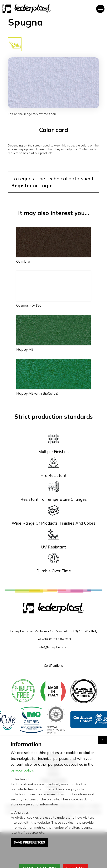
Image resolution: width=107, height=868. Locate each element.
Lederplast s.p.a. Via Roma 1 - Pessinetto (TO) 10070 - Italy (54, 631)
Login (46, 185)
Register (22, 185)
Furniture (53, 755)
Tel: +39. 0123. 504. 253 (53, 639)
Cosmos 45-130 (29, 305)
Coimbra (23, 261)
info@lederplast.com (54, 647)
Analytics (21, 842)
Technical (22, 809)
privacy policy (22, 800)
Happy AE (25, 349)
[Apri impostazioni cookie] (103, 770)
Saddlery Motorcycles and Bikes (53, 761)
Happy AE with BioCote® (37, 393)
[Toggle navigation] (100, 9)
